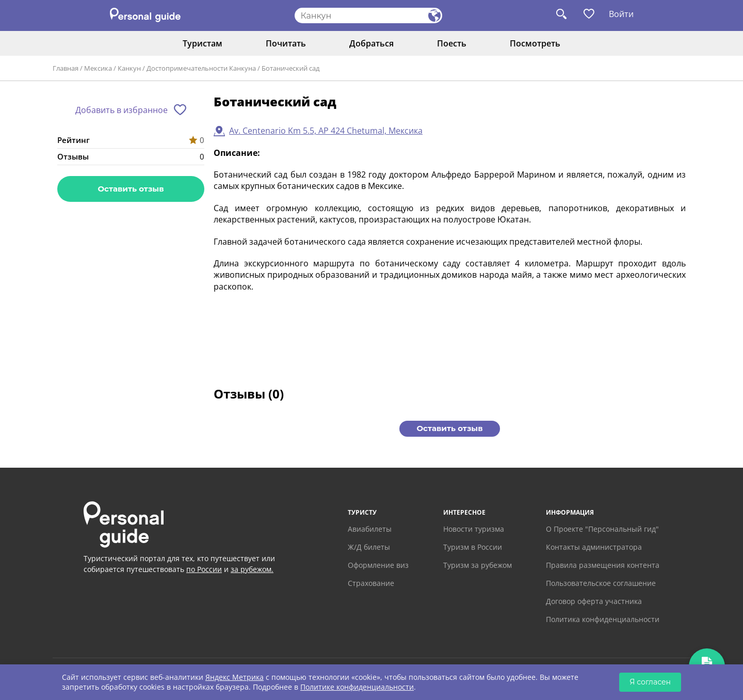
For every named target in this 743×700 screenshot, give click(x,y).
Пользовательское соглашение (601, 583)
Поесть (452, 43)
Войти (621, 14)
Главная (66, 68)
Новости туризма (474, 529)
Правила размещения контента (603, 565)
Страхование (371, 583)
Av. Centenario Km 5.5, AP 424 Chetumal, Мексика (326, 131)
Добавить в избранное (122, 110)
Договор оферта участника (594, 601)
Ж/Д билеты (369, 547)
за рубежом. (252, 569)
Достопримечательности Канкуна (201, 68)
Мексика (98, 68)
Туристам (203, 43)
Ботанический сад (290, 68)
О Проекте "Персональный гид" (602, 529)
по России (204, 569)
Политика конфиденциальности (603, 619)
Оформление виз (378, 565)
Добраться (372, 43)
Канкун (129, 68)
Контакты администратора (594, 547)
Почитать (286, 43)
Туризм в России (473, 547)
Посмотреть (535, 43)
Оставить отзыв (131, 189)
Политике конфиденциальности (357, 687)
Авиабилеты (370, 529)
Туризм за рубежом (478, 565)
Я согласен (650, 682)
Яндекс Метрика (235, 677)
